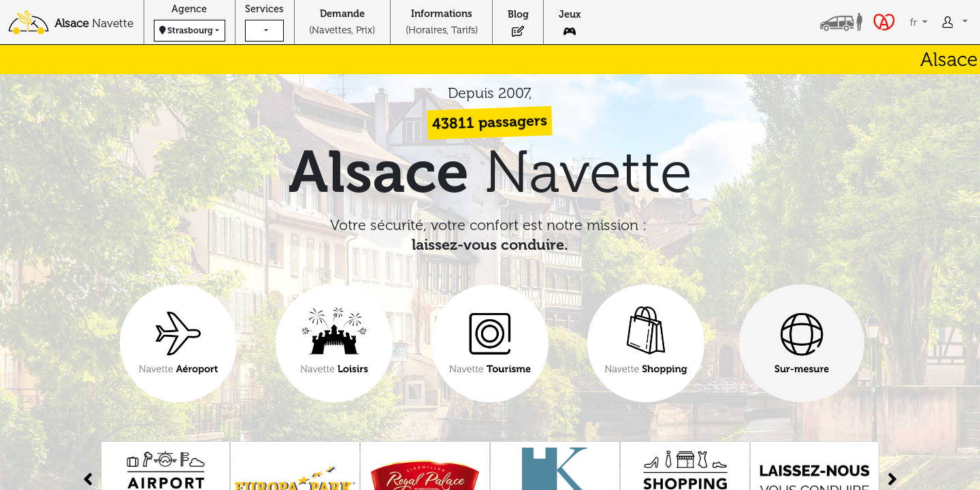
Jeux (570, 14)
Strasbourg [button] (186, 30)
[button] (264, 31)
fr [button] (915, 22)
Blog (518, 14)
